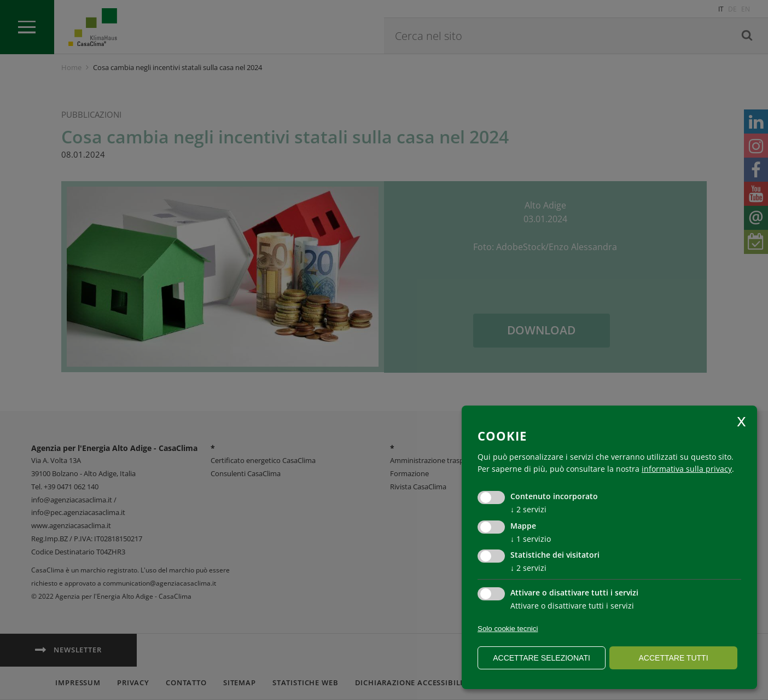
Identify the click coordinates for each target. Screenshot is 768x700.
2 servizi (528, 509)
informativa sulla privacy (687, 469)
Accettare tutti (673, 658)
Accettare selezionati (542, 658)
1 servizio (531, 539)
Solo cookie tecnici (508, 629)
